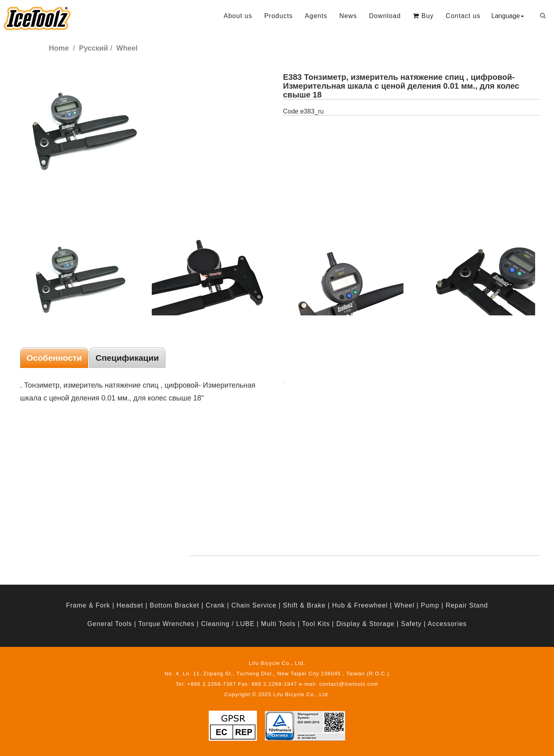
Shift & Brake (304, 605)
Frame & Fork (88, 605)
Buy (423, 16)
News (348, 16)
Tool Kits (316, 624)
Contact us (463, 16)
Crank (215, 605)
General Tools (109, 624)
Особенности (54, 358)
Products (278, 16)
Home (59, 48)
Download (385, 16)
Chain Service (254, 605)
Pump (430, 605)
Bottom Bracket (174, 605)
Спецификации (127, 358)
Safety (411, 624)
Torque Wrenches (167, 624)
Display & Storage (366, 624)
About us (238, 16)
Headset (130, 605)
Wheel (404, 605)
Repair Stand (467, 605)
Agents (316, 16)
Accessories (447, 624)
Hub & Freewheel (360, 605)
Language (508, 16)
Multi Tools (278, 624)
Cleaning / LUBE (228, 624)
